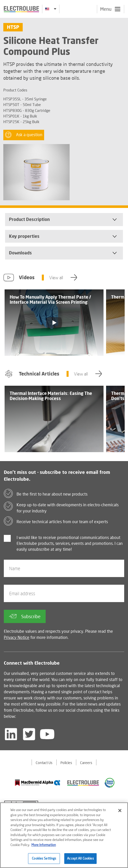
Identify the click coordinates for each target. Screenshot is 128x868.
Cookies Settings (44, 861)
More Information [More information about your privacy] (44, 847)
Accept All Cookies (80, 861)
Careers (86, 763)
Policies (66, 763)
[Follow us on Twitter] (29, 734)
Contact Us (44, 763)
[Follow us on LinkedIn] (11, 734)
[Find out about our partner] (38, 783)
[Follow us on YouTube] (47, 734)
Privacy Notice (17, 637)
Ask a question (24, 135)
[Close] (120, 813)
